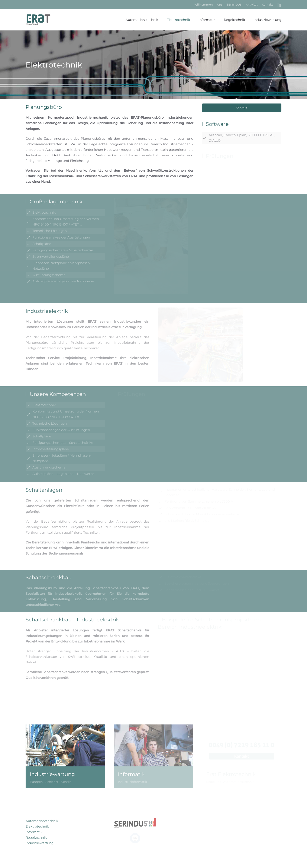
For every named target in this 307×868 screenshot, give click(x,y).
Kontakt (267, 4)
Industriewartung (40, 843)
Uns (220, 4)
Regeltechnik (234, 20)
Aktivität (252, 4)
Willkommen (203, 4)
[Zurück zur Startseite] (41, 20)
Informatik (207, 20)
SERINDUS (234, 4)
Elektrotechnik (178, 20)
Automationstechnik (142, 20)
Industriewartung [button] (267, 20)
